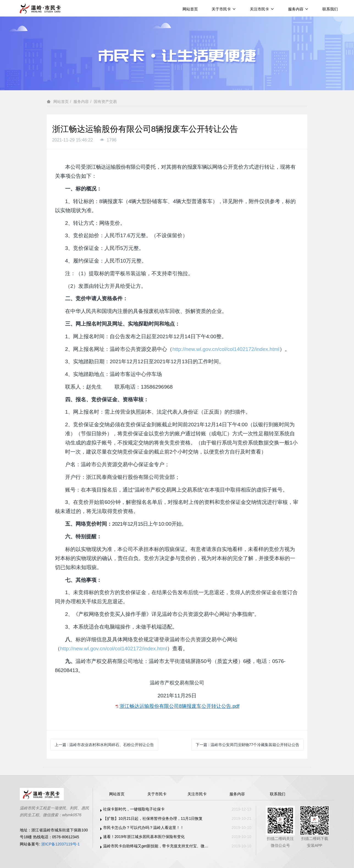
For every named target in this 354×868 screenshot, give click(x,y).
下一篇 (247, 745)
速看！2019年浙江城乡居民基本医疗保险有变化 (144, 837)
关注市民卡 (262, 9)
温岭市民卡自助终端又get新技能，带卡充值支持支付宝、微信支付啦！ (157, 846)
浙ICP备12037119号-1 (60, 844)
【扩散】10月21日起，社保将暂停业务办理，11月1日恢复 (153, 818)
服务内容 (298, 9)
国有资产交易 (105, 102)
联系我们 (330, 9)
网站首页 (190, 9)
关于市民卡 (224, 9)
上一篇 (104, 745)
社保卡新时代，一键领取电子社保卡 (134, 809)
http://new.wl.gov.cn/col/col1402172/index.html (226, 349)
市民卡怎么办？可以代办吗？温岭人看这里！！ (143, 828)
